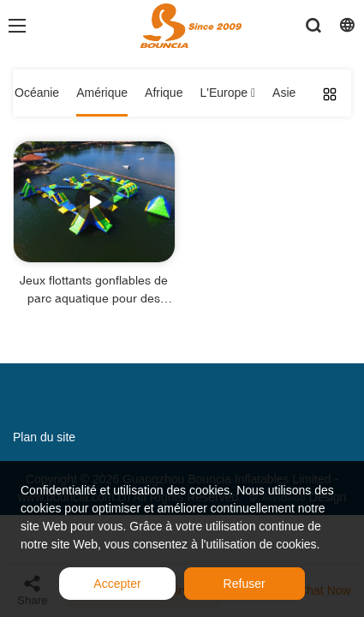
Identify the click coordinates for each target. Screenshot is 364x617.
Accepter (117, 584)
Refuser (245, 584)
